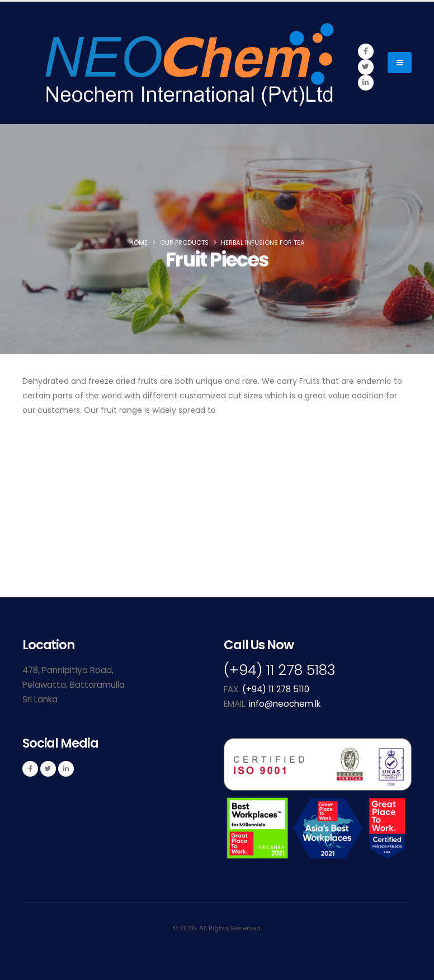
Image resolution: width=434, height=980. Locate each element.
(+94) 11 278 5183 (280, 670)
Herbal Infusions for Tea (263, 242)
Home (138, 242)
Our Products (184, 242)
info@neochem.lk (285, 704)
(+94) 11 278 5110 (276, 689)
